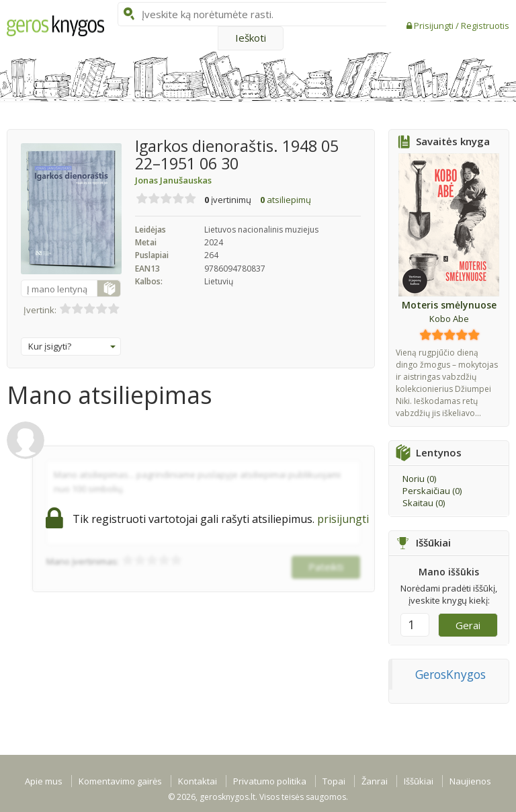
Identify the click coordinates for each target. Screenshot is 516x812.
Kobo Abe (449, 319)
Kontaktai (198, 781)
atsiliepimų (286, 200)
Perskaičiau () (432, 491)
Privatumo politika (270, 781)
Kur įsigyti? (72, 346)
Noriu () (419, 479)
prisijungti (343, 519)
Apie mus (44, 781)
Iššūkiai (419, 781)
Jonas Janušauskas (173, 180)
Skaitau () (424, 503)
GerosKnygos (450, 674)
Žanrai (375, 781)
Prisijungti (435, 26)
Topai (334, 781)
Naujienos (470, 781)
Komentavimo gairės (120, 781)
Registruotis (485, 26)
